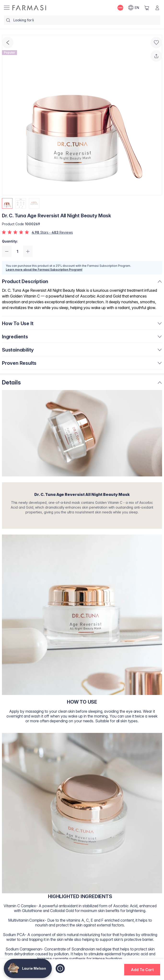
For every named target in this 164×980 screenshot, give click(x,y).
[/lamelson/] (29, 8)
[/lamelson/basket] (147, 8)
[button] (142, 970)
